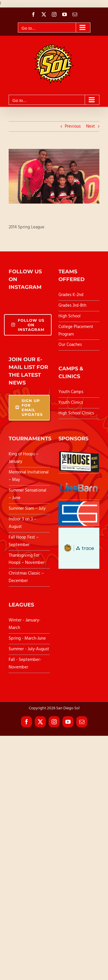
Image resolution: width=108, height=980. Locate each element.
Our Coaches (70, 345)
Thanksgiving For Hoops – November (27, 559)
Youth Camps (71, 392)
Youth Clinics (71, 403)
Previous (73, 126)
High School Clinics (76, 413)
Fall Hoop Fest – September (24, 541)
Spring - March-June (27, 638)
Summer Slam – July (28, 509)
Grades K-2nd (71, 295)
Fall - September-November (25, 664)
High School (70, 316)
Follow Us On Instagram (28, 325)
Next (91, 126)
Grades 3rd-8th (72, 306)
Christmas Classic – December (26, 577)
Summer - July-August (29, 649)
